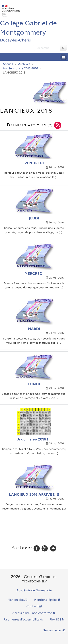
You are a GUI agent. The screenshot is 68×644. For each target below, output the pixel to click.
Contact (34, 606)
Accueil (8, 64)
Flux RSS (57, 620)
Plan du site (17, 600)
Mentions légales (47, 600)
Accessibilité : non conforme (34, 613)
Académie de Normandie (34, 590)
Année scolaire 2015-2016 (20, 69)
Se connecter (54, 631)
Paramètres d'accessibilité (23, 620)
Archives (24, 64)
